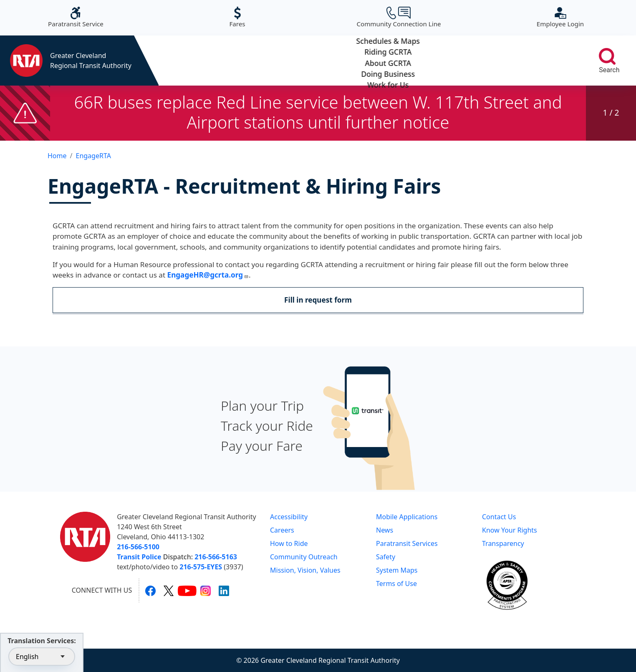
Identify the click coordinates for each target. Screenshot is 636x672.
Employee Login (560, 17)
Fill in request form (318, 300)
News (385, 530)
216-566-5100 (138, 547)
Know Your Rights (510, 530)
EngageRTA (93, 156)
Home (57, 156)
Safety (386, 557)
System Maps (397, 570)
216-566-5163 (216, 557)
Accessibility (289, 517)
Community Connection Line (399, 17)
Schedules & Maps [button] (201, 61)
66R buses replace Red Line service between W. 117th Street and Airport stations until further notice (318, 112)
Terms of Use (396, 584)
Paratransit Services (407, 543)
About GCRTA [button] (369, 61)
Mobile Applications (407, 517)
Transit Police (139, 557)
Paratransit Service (76, 17)
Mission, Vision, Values (305, 570)
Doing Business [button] (453, 61)
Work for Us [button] (536, 61)
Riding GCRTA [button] (284, 61)
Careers (282, 530)
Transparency (503, 543)
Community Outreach (304, 557)
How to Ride (289, 543)
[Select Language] (42, 657)
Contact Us (499, 517)
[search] (607, 56)
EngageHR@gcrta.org (208, 275)
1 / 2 (611, 112)
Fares (237, 17)
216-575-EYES (201, 567)
